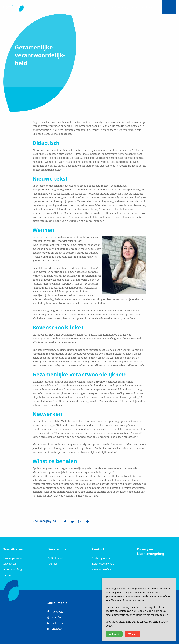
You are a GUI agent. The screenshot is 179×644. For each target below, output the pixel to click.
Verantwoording (12, 569)
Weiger (133, 634)
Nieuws (7, 575)
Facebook (55, 612)
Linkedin (55, 629)
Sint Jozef (53, 564)
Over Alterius (13, 549)
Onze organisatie (12, 558)
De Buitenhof (55, 558)
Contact (98, 549)
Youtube (54, 617)
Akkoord (114, 634)
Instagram (56, 623)
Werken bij (9, 564)
